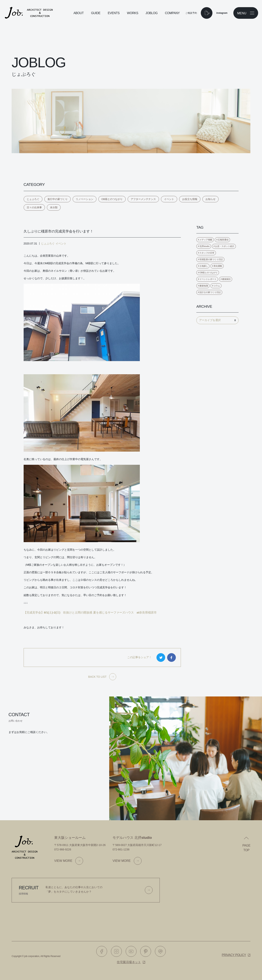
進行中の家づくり (58, 199)
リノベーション (85, 199)
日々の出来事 (34, 207)
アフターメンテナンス (143, 199)
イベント (169, 199)
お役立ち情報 (190, 199)
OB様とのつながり (112, 199)
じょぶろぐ (33, 199)
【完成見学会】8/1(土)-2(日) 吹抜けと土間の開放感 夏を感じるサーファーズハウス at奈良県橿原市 (90, 612)
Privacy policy (234, 955)
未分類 (54, 207)
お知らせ (210, 199)
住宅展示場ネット (129, 962)
